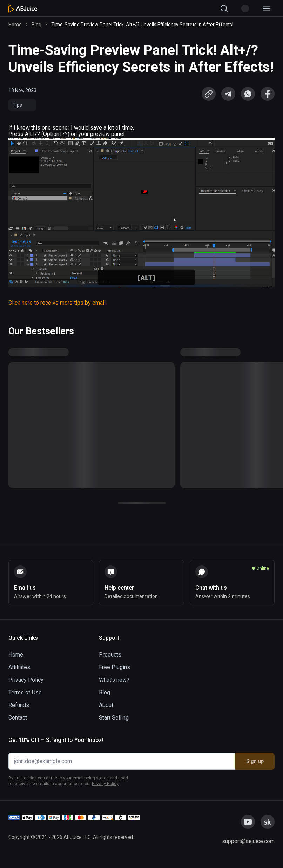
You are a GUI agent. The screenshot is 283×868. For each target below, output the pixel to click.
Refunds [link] (19, 705)
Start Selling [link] (114, 718)
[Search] (224, 8)
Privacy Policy (105, 784)
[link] (228, 94)
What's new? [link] (114, 680)
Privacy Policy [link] (26, 680)
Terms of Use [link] (25, 692)
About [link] (106, 705)
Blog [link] (36, 25)
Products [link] (110, 655)
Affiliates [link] (19, 667)
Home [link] (15, 25)
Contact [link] (18, 718)
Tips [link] (17, 105)
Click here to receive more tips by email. (58, 303)
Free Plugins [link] (114, 667)
